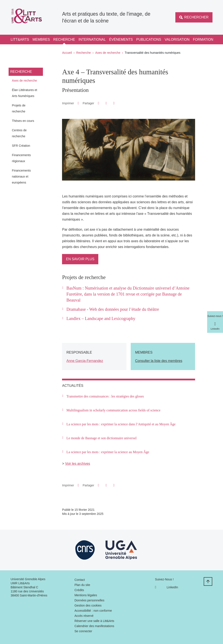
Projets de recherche (19, 108)
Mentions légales (86, 595)
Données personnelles (89, 600)
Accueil (67, 53)
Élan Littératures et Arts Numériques (25, 93)
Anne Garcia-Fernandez (85, 361)
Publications (149, 40)
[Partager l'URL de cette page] (114, 103)
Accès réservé (84, 616)
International (92, 40)
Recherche (64, 40)
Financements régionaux (21, 158)
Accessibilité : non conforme (93, 611)
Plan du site (82, 585)
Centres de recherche (19, 133)
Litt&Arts (20, 40)
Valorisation (177, 40)
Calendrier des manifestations (94, 626)
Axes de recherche (108, 53)
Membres (41, 40)
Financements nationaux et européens (21, 176)
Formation (203, 40)
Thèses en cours (23, 121)
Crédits (79, 590)
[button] (98, 103)
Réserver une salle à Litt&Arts (94, 621)
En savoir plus (80, 259)
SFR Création (21, 146)
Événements (121, 40)
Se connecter (83, 631)
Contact (80, 580)
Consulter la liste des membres (159, 361)
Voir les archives (78, 464)
